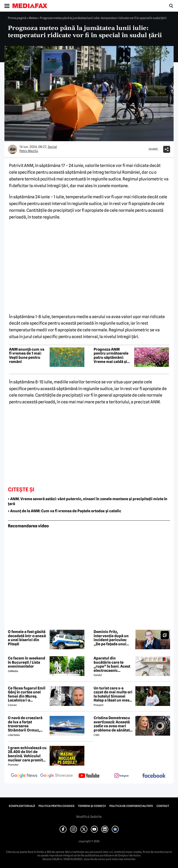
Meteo (33, 18)
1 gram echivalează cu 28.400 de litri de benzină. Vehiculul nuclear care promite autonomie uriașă (27, 754)
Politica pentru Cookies (56, 806)
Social (52, 147)
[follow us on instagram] (121, 776)
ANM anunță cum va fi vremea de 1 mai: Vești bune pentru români (27, 356)
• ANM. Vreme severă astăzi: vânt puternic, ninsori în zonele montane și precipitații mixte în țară (88, 501)
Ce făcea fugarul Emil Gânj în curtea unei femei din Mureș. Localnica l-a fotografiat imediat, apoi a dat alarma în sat (27, 694)
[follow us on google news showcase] (57, 776)
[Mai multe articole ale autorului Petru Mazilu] (13, 149)
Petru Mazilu (29, 151)
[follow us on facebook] (154, 776)
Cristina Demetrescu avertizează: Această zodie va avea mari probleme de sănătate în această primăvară (113, 724)
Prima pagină (17, 18)
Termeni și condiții (92, 806)
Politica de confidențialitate (131, 806)
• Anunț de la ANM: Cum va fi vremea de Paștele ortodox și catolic (65, 511)
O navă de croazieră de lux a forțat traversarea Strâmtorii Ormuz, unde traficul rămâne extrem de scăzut (27, 724)
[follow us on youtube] (89, 776)
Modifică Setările (89, 817)
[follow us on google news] (24, 776)
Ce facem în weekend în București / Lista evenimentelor (27, 662)
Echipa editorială (22, 806)
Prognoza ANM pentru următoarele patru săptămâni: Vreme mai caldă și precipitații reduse (111, 356)
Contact (163, 806)
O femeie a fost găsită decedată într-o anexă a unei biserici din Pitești (27, 638)
